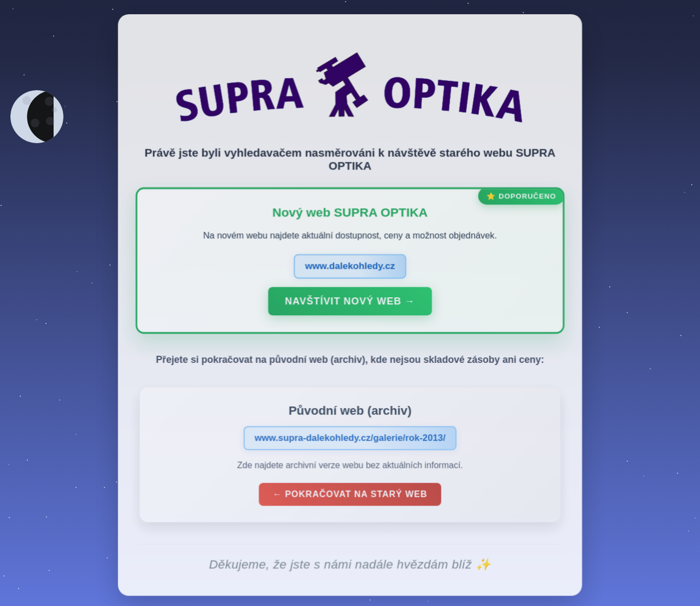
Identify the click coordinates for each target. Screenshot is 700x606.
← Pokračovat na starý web (350, 497)
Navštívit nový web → (350, 304)
